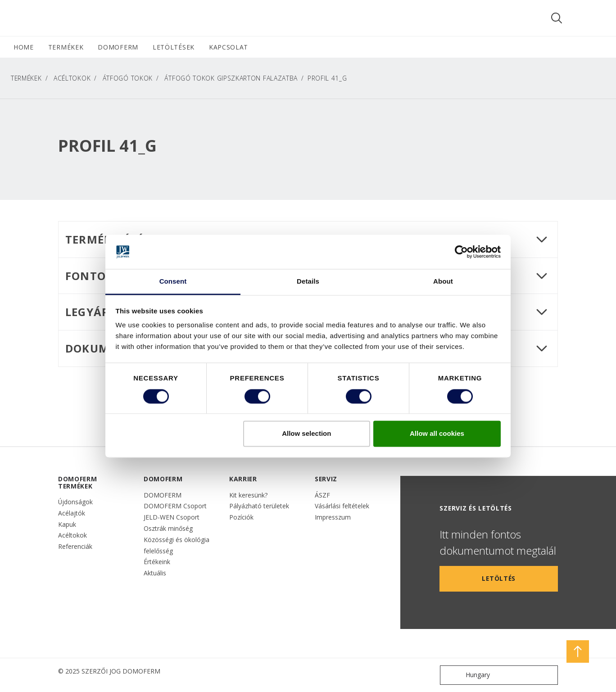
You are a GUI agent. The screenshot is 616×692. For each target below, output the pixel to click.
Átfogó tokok (128, 78)
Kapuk (67, 524)
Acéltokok (72, 78)
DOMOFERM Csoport (175, 506)
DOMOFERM (163, 495)
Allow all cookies (437, 434)
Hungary (467, 675)
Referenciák (75, 546)
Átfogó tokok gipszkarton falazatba (231, 78)
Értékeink (157, 562)
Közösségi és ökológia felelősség (177, 545)
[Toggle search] (557, 18)
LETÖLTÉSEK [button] (174, 47)
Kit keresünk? (248, 495)
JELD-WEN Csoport (172, 517)
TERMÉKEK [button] (66, 47)
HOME (24, 47)
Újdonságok (75, 502)
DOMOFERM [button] (118, 47)
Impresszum (333, 517)
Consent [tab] (173, 282)
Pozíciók (241, 517)
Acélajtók (72, 513)
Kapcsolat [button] (229, 47)
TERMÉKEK (26, 78)
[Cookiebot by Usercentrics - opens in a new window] (461, 252)
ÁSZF (322, 495)
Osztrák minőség (168, 528)
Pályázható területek (259, 506)
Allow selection (306, 434)
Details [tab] (308, 282)
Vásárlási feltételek (342, 506)
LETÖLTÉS (499, 578)
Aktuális (155, 573)
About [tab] (443, 282)
